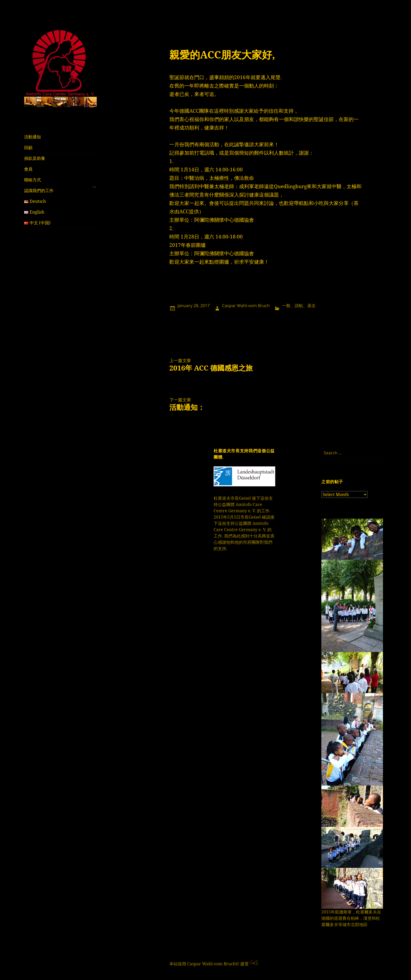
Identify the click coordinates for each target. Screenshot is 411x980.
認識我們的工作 (39, 190)
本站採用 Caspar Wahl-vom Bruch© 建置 (209, 964)
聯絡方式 (33, 180)
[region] (60, 102)
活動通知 (33, 137)
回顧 (28, 148)
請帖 (299, 306)
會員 (28, 169)
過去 (311, 306)
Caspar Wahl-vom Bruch (246, 306)
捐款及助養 (35, 158)
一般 (286, 306)
